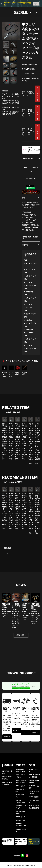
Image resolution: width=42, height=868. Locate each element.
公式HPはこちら (10, 841)
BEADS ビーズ (20, 817)
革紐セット (29, 292)
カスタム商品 (30, 270)
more (36, 3)
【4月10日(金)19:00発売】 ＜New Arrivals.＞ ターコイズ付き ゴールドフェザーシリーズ (35, 612)
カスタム (29, 282)
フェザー (29, 307)
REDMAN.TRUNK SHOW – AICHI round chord (6, 608)
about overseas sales (33, 841)
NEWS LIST (20, 635)
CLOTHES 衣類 (20, 820)
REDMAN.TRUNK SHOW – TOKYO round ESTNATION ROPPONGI (26, 610)
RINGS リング (20, 786)
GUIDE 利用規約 (34, 797)
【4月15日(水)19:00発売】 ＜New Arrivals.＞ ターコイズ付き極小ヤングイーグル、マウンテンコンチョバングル (16, 614)
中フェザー (29, 333)
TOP (26, 260)
